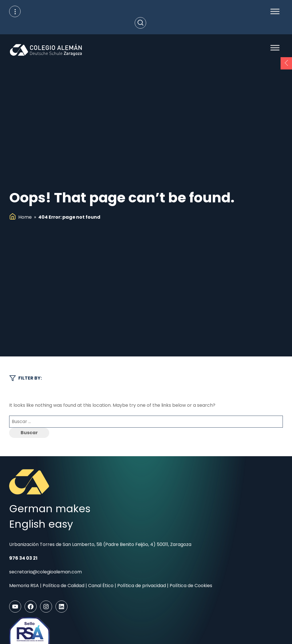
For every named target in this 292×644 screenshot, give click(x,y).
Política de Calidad (63, 586)
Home (25, 217)
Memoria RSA (24, 586)
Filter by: (25, 378)
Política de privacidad (142, 586)
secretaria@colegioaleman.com (45, 572)
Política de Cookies (191, 586)
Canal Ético (101, 586)
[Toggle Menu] (273, 11)
